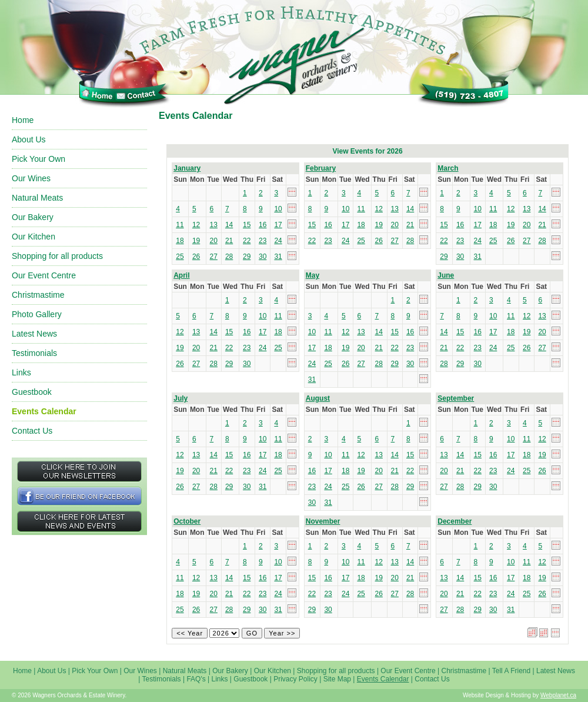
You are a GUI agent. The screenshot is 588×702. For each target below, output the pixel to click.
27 (214, 257)
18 (180, 241)
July (181, 398)
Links (21, 372)
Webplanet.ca (558, 695)
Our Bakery (33, 217)
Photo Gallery (37, 314)
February (321, 168)
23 (263, 241)
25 (180, 257)
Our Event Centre (44, 275)
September (456, 398)
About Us (29, 139)
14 (229, 225)
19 (196, 241)
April (181, 275)
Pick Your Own (39, 159)
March (448, 168)
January (187, 168)
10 (278, 209)
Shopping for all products (57, 256)
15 (247, 225)
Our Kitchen (34, 237)
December (455, 521)
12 (196, 225)
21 (229, 241)
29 (247, 257)
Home (23, 120)
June (446, 275)
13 (214, 225)
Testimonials (34, 353)
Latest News (34, 334)
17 (278, 225)
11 (180, 225)
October (187, 521)
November (323, 521)
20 (214, 241)
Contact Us (32, 431)
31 (278, 257)
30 (263, 257)
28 (229, 257)
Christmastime (38, 295)
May (313, 275)
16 (263, 225)
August (318, 398)
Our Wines (31, 178)
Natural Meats (37, 198)
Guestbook (32, 392)
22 (247, 241)
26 (196, 257)
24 (278, 241)
